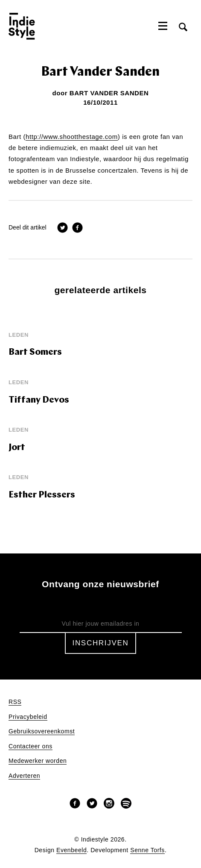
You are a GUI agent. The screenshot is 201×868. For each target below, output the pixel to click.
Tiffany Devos (39, 400)
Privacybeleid (28, 717)
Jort (17, 448)
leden (19, 335)
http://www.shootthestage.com (72, 137)
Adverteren (24, 776)
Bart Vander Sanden (109, 93)
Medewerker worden (38, 761)
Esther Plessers (42, 495)
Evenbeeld (71, 850)
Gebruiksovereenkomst (42, 731)
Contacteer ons (31, 746)
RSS (15, 702)
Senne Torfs (147, 850)
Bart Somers (35, 352)
